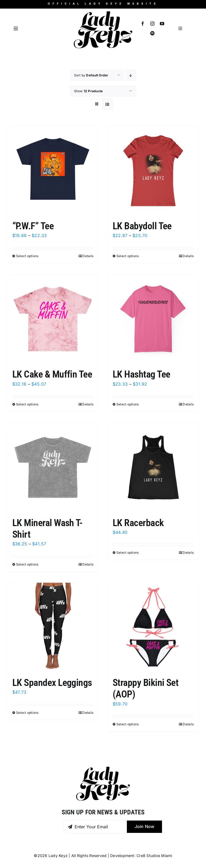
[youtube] (162, 24)
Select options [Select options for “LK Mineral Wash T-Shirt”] (27, 564)
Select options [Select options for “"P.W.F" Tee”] (27, 256)
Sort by (91, 75)
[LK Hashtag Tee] (153, 319)
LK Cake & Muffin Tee (52, 374)
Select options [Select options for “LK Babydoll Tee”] (128, 256)
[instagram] (152, 24)
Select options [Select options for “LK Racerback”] (128, 553)
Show (89, 91)
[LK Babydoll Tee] (153, 171)
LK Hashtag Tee (141, 374)
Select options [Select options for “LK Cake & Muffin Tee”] (27, 404)
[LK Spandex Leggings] (53, 627)
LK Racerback (138, 523)
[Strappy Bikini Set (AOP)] (153, 627)
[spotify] (152, 33)
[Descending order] (131, 75)
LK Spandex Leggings (52, 683)
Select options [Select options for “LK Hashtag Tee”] (128, 404)
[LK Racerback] (153, 467)
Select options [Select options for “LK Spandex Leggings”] (27, 713)
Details (88, 256)
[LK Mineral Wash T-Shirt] (53, 467)
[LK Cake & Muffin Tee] (53, 319)
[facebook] (143, 24)
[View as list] (107, 104)
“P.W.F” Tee (33, 226)
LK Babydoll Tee (142, 226)
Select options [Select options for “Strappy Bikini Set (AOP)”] (128, 724)
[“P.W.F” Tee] (53, 171)
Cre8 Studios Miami (154, 856)
